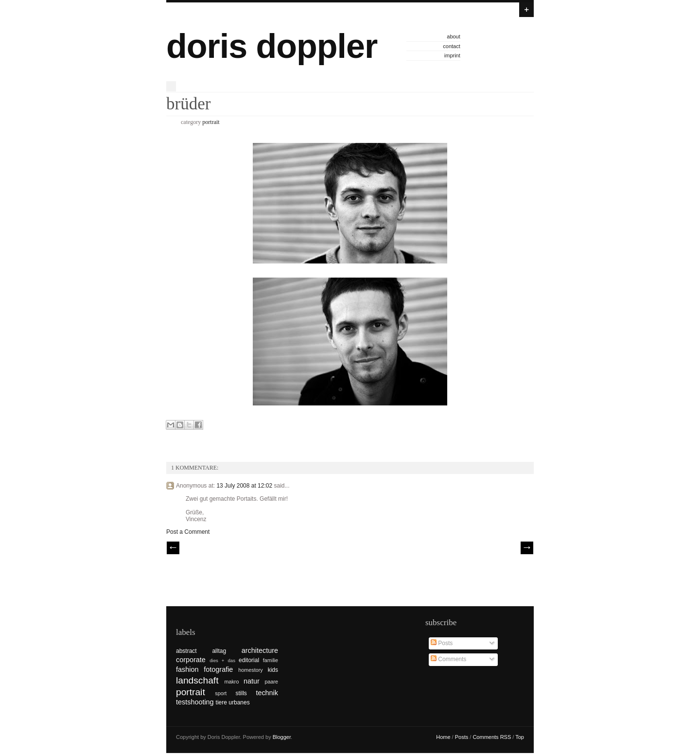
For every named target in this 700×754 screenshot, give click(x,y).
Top (520, 737)
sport (221, 693)
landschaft (197, 680)
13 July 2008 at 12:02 (245, 486)
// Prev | (173, 548)
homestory (250, 670)
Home (443, 737)
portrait (211, 122)
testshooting (195, 702)
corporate (191, 660)
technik (267, 693)
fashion (187, 669)
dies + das (222, 660)
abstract (186, 651)
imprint (452, 55)
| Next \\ (527, 548)
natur (252, 681)
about (454, 36)
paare (271, 682)
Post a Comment (188, 532)
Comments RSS (492, 737)
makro (231, 682)
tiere (221, 702)
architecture (260, 650)
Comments (448, 659)
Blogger (282, 737)
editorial (249, 660)
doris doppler (272, 46)
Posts (442, 643)
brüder (188, 104)
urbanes (239, 702)
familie (271, 660)
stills (241, 693)
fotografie (218, 669)
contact (451, 46)
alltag (219, 651)
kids (273, 670)
